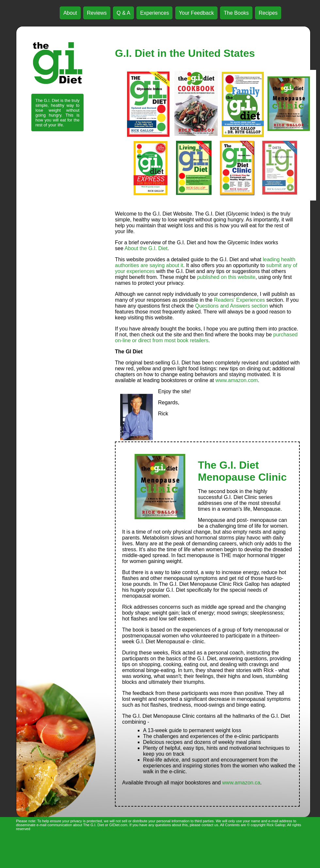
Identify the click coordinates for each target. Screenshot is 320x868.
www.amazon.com (237, 380)
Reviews (97, 13)
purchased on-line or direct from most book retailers (206, 338)
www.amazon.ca (241, 783)
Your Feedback (196, 13)
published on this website (226, 277)
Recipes (268, 13)
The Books (236, 13)
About (70, 13)
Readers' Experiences (239, 300)
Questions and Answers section (231, 306)
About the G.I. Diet (146, 248)
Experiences (154, 13)
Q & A (123, 13)
